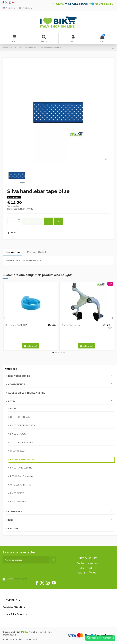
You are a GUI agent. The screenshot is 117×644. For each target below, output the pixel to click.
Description (12, 252)
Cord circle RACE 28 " (16, 325)
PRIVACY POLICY (20, 579)
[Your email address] (26, 560)
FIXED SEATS (17, 493)
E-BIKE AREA (15, 511)
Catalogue (11, 369)
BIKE (11, 520)
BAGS (13, 408)
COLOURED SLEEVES (22, 442)
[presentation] (28, 570)
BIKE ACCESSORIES (19, 376)
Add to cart (32, 221)
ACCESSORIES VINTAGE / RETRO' (27, 393)
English (9, 8)
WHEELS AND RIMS (20, 485)
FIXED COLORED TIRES (22, 425)
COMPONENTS (17, 384)
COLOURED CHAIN (20, 417)
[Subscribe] (53, 560)
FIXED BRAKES (18, 434)
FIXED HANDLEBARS (21, 468)
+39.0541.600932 (76, 4)
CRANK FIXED (17, 451)
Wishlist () (25, 8)
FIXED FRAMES (18, 502)
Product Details (37, 252)
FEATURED (14, 528)
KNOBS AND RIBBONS (22, 459)
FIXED (11, 401)
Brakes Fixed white (71, 325)
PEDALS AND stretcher (22, 476)
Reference (12, 209)
